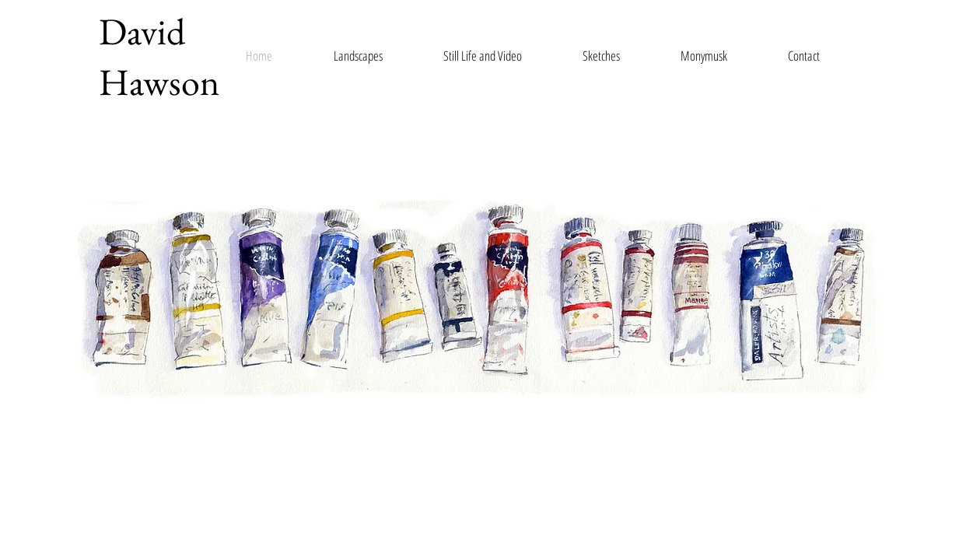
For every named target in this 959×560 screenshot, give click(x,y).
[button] (369, 56)
